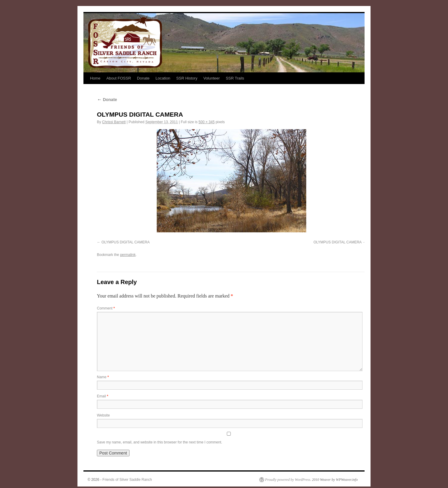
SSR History (187, 78)
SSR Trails (235, 78)
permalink (128, 255)
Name (103, 377)
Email (103, 396)
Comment (106, 308)
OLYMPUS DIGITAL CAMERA (125, 242)
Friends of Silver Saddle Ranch (127, 480)
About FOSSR (119, 78)
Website (103, 415)
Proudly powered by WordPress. (288, 480)
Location (163, 78)
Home (95, 78)
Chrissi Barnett (114, 122)
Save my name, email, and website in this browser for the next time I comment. (160, 442)
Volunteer (212, 78)
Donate (143, 78)
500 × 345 (207, 122)
